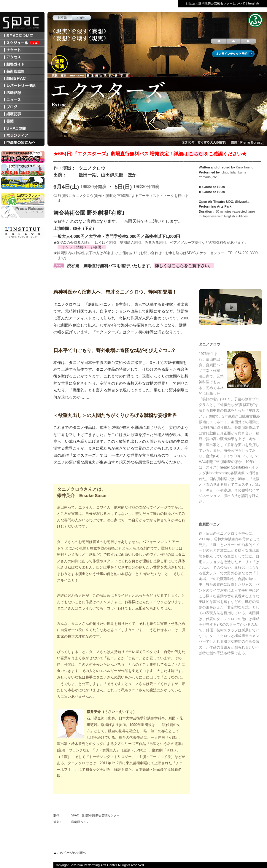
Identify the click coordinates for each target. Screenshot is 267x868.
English (253, 3)
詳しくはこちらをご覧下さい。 (184, 266)
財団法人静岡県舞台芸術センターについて (216, 3)
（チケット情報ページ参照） (82, 247)
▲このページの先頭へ (70, 853)
